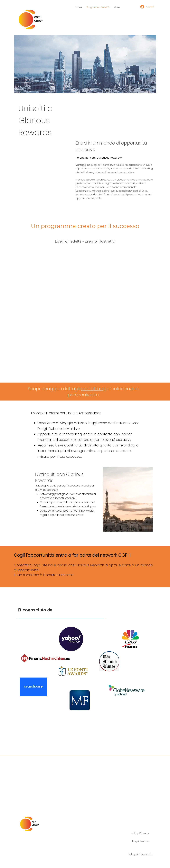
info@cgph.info (95, 847)
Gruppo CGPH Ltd (37, 841)
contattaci (92, 389)
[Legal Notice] (141, 841)
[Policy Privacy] (140, 833)
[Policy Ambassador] (141, 854)
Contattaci (23, 565)
